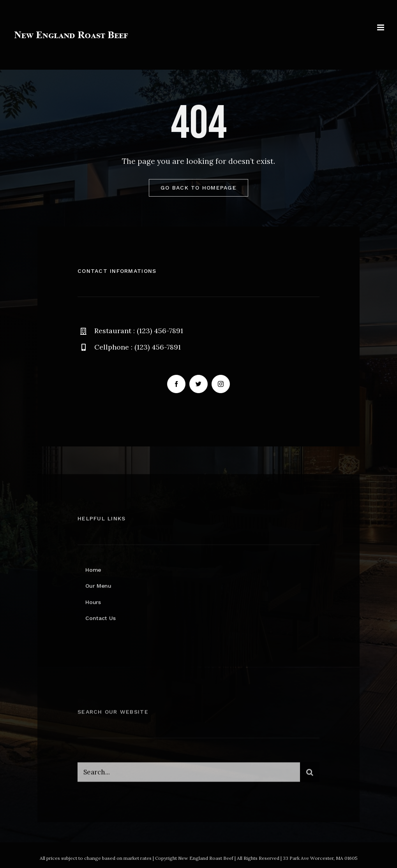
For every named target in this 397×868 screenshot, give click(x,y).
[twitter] (198, 384)
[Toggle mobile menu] (381, 27)
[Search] (310, 775)
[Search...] (189, 775)
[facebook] (176, 384)
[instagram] (221, 384)
